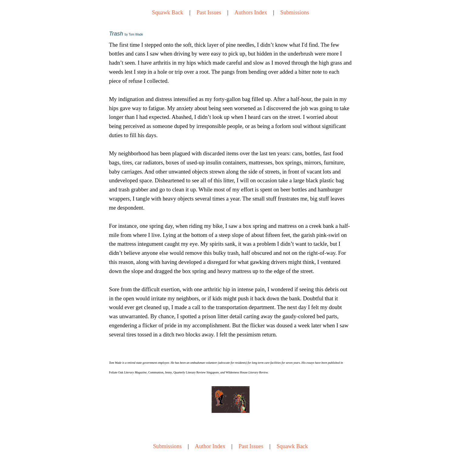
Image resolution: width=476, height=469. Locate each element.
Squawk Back (167, 12)
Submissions (294, 12)
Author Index (210, 446)
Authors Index (251, 12)
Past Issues (209, 12)
